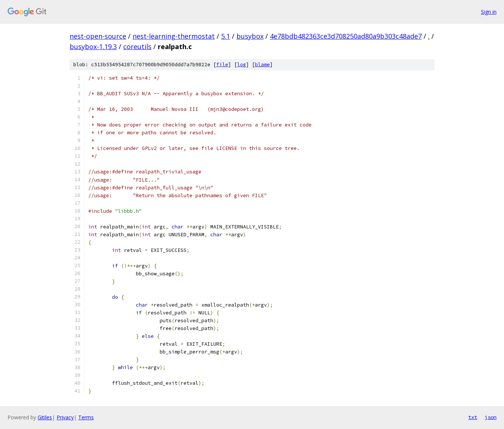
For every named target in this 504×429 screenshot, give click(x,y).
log (242, 65)
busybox (250, 36)
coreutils (137, 47)
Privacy (65, 417)
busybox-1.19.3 (93, 47)
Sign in (489, 12)
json (491, 417)
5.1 (226, 36)
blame (262, 65)
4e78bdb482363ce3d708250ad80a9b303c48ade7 (346, 36)
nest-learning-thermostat (174, 36)
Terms (86, 417)
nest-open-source (98, 36)
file (222, 65)
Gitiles (45, 417)
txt (473, 417)
